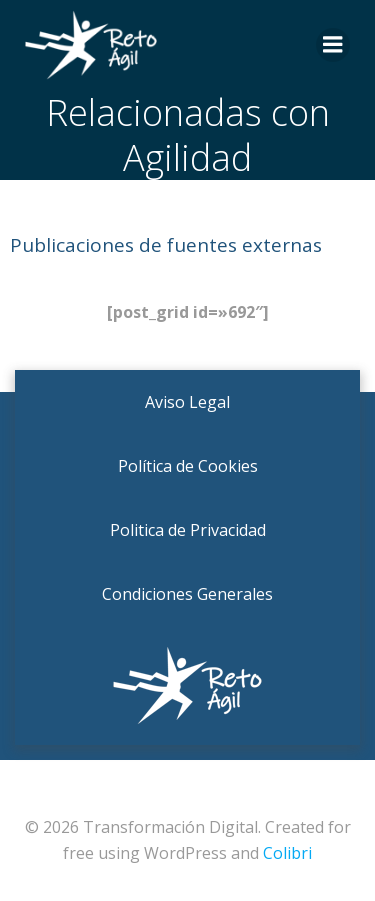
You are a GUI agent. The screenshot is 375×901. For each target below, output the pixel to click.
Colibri (287, 853)
